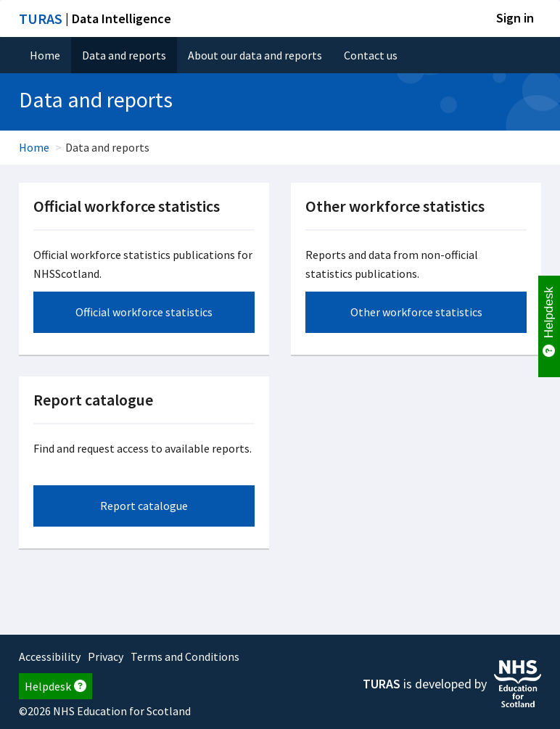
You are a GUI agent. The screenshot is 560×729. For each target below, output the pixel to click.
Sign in (515, 18)
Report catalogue (144, 506)
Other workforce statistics (416, 312)
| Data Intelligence (95, 18)
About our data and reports (255, 55)
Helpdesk (55, 686)
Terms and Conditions (185, 656)
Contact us (371, 55)
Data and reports (124, 55)
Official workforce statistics (144, 312)
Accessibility (50, 656)
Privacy (106, 656)
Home (45, 55)
